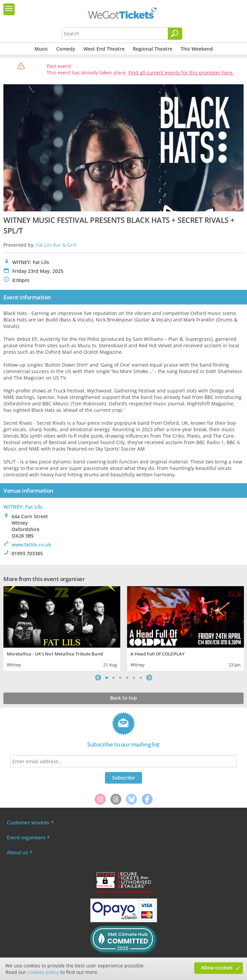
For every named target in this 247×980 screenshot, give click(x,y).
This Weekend (197, 49)
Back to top (123, 698)
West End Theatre (104, 49)
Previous (98, 678)
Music (41, 49)
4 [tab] (127, 678)
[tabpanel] (62, 628)
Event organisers (26, 837)
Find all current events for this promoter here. (181, 73)
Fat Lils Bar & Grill (56, 245)
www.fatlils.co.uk (31, 545)
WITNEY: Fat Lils (23, 507)
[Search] (175, 34)
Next (149, 678)
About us (17, 852)
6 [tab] (141, 678)
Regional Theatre (153, 49)
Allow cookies (217, 968)
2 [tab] (113, 678)
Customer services (28, 822)
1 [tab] (107, 678)
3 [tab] (120, 678)
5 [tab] (134, 678)
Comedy (66, 49)
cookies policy (43, 972)
